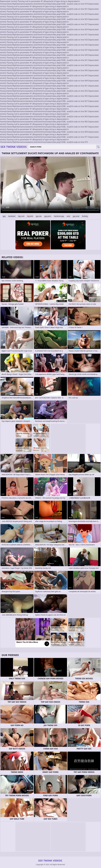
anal (68, 216)
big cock (21, 216)
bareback (12, 216)
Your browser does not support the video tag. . (50, 185)
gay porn (48, 216)
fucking (85, 216)
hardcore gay (59, 216)
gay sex (39, 216)
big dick (30, 216)
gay (4, 216)
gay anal (76, 216)
